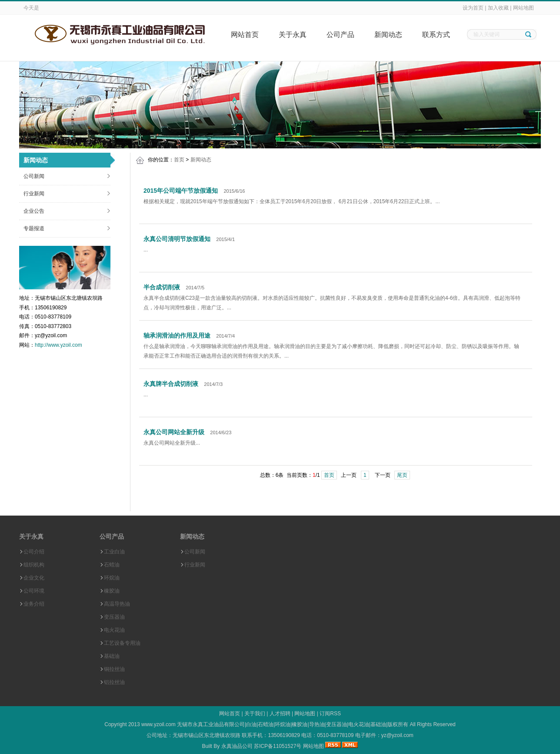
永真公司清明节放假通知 (177, 239)
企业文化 (34, 578)
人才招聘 (280, 714)
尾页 (402, 475)
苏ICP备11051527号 (278, 746)
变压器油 (114, 617)
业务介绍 (34, 604)
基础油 (112, 656)
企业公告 (34, 211)
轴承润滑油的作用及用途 (177, 335)
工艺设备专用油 (122, 643)
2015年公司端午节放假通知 (181, 191)
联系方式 (436, 35)
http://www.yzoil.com (58, 345)
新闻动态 (388, 35)
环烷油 (112, 578)
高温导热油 (117, 604)
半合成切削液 (162, 287)
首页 (179, 160)
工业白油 (114, 552)
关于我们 (255, 714)
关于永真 (293, 35)
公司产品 (340, 35)
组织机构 (34, 565)
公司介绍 (34, 552)
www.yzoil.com (158, 724)
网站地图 (523, 8)
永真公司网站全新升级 (174, 432)
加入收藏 (498, 8)
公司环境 (34, 591)
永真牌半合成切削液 (171, 384)
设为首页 (473, 8)
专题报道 (34, 228)
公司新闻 (34, 176)
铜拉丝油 (114, 669)
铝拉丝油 (114, 682)
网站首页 (245, 35)
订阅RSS (330, 714)
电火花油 (114, 630)
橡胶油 (112, 591)
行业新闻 (34, 194)
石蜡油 (112, 565)
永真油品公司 (237, 746)
